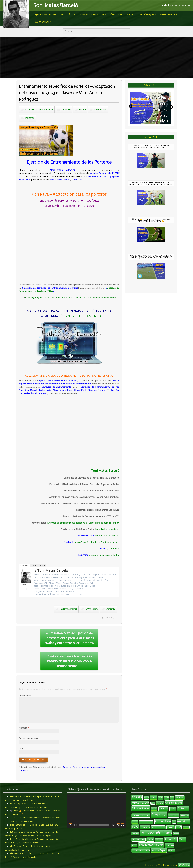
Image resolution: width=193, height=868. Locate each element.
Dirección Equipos (147, 15)
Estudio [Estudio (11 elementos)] (135, 822)
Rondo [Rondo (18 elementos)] (150, 840)
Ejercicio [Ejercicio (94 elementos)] (159, 815)
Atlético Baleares (69, 609)
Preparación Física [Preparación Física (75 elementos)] (156, 833)
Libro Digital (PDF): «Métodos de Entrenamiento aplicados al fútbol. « (71, 298)
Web (21, 749)
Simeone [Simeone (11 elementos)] (159, 840)
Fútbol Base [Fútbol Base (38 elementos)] (163, 821)
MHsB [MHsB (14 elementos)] (179, 827)
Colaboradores (43, 22)
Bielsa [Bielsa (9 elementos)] (153, 803)
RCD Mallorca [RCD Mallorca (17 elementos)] (139, 840)
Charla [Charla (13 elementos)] (154, 809)
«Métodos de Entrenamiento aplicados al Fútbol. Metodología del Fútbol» (83, 523)
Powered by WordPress (157, 865)
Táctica (71, 15)
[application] (96, 811)
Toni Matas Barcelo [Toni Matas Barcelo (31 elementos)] (151, 845)
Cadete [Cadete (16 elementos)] (160, 803)
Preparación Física (89, 15)
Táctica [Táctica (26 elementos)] (169, 845)
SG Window (184, 865)
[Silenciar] (118, 825)
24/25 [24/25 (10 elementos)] (167, 798)
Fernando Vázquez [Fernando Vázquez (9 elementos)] (146, 822)
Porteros (129, 15)
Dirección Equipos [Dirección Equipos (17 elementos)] (141, 815)
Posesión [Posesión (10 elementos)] (135, 834)
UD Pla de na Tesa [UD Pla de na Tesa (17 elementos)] (141, 850)
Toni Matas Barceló (56, 5)
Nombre (24, 728)
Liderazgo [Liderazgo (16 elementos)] (145, 827)
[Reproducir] (70, 825)
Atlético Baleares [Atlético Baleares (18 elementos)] (140, 803)
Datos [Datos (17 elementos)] (173, 809)
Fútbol (82, 109)
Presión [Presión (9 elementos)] (176, 834)
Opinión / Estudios (168, 15)
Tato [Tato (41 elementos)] (182, 839)
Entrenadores (56, 15)
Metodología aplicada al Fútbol (104, 555)
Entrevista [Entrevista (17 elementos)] (173, 815)
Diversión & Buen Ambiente (39, 109)
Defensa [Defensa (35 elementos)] (183, 808)
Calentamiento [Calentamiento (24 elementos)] (174, 803)
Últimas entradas (38, 565)
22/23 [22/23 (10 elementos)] (161, 798)
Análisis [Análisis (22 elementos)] (180, 798)
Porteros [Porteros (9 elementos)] (186, 827)
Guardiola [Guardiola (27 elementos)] (183, 821)
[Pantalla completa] (123, 825)
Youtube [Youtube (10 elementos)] (171, 851)
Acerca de (24, 565)
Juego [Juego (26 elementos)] (135, 827)
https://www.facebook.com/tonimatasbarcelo (97, 542)
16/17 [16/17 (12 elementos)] (146, 798)
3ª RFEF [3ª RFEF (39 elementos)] (137, 797)
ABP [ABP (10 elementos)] (172, 798)
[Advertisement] (96, 57)
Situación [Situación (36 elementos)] (171, 839)
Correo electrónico (29, 738)
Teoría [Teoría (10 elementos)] (134, 845)
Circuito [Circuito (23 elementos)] (163, 809)
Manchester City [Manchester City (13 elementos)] (158, 827)
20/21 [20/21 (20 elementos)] (153, 798)
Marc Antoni (100, 109)
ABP (104, 15)
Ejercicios (40, 15)
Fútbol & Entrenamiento (107, 529)
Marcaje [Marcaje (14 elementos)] (170, 827)
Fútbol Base (116, 15)
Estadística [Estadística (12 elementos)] (185, 816)
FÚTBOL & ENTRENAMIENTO (80, 316)
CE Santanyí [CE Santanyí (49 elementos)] (141, 808)
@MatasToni (113, 548)
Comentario (26, 695)
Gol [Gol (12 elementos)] (174, 822)
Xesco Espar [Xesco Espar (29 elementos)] (159, 850)
